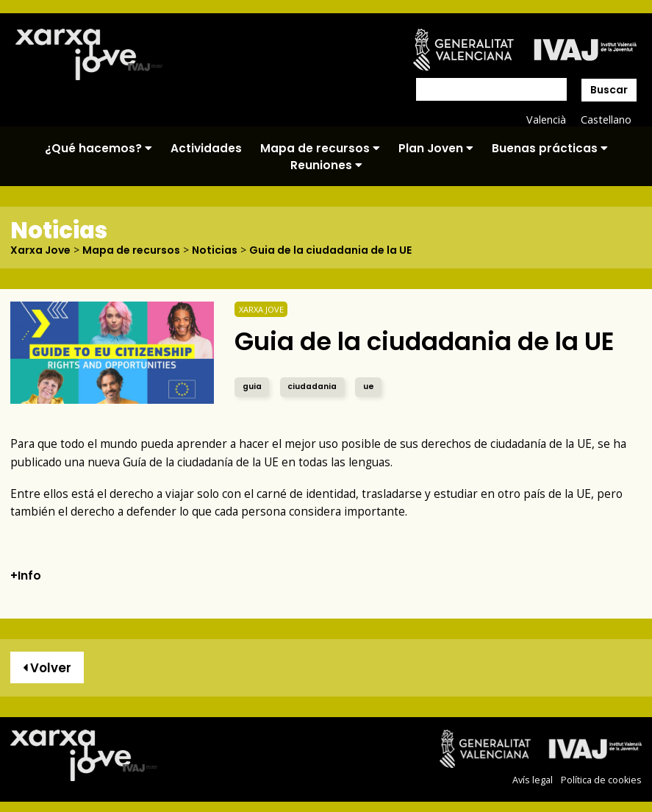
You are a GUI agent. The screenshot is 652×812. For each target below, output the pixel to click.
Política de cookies (601, 780)
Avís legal (533, 780)
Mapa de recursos (320, 148)
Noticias (215, 250)
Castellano (606, 120)
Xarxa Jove (40, 250)
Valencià (546, 120)
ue (369, 387)
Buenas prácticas (550, 148)
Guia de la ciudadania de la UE (330, 250)
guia (252, 387)
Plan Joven (436, 148)
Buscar (609, 90)
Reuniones (326, 165)
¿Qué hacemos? (98, 148)
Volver (47, 668)
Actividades (206, 148)
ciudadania (312, 387)
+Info (26, 576)
